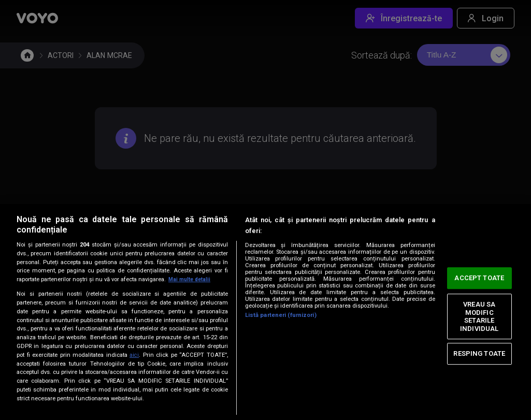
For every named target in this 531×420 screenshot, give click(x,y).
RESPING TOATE (479, 353)
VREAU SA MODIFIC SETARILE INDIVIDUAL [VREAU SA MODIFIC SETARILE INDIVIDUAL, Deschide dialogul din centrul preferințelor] (479, 316)
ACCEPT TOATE (479, 278)
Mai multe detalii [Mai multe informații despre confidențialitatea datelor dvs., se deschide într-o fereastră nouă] (191, 279)
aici (134, 355)
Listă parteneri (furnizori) (281, 315)
